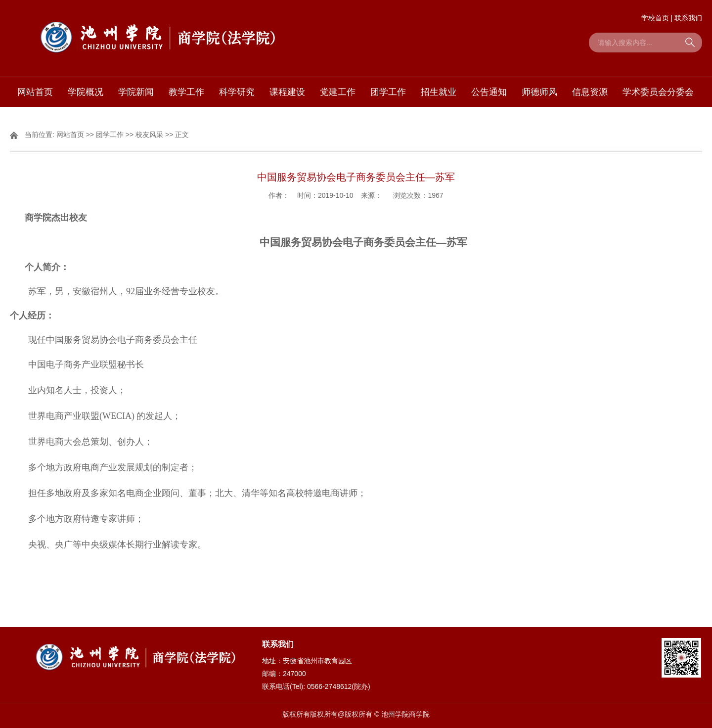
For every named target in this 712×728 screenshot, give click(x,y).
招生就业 (439, 92)
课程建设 (287, 92)
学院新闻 (136, 92)
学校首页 (655, 18)
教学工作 (186, 92)
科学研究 (237, 92)
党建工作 (338, 92)
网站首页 (35, 92)
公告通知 (489, 92)
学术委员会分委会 (658, 92)
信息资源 (590, 92)
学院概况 (86, 92)
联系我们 (688, 18)
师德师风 (539, 92)
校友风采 (149, 135)
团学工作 (388, 92)
